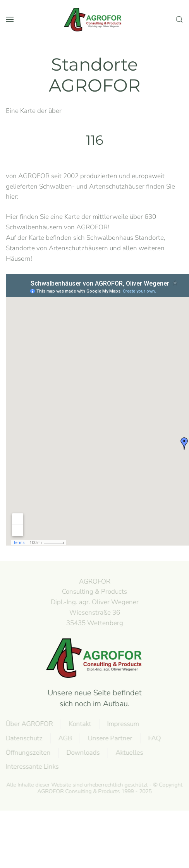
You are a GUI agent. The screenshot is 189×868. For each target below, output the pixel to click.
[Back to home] (94, 19)
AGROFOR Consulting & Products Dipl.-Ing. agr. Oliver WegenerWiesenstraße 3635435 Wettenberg (94, 602)
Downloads (82, 753)
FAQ (154, 738)
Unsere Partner (109, 738)
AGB (64, 738)
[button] (10, 19)
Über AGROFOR (29, 724)
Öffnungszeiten (27, 753)
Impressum (122, 724)
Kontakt (79, 724)
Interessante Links (32, 767)
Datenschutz (23, 738)
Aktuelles (129, 753)
